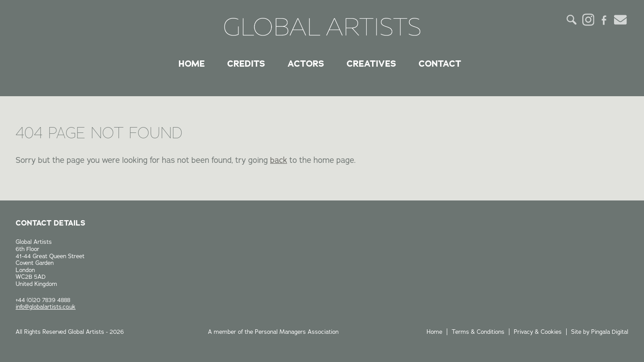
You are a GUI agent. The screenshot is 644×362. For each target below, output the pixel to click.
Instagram (588, 20)
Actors (306, 64)
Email (620, 20)
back (279, 160)
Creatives (371, 64)
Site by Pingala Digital (600, 332)
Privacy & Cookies (538, 332)
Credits (246, 64)
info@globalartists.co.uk (46, 307)
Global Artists (322, 27)
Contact (440, 64)
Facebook (604, 20)
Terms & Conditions (478, 332)
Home (192, 64)
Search (572, 20)
